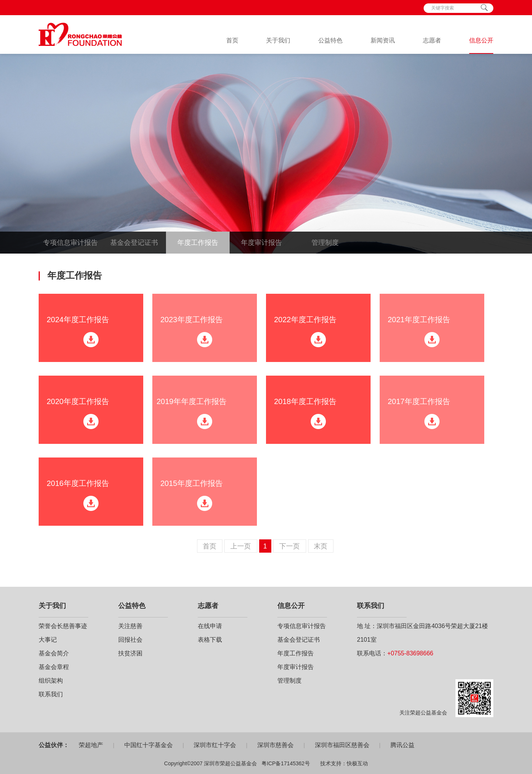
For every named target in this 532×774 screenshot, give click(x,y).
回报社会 (130, 640)
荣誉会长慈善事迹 (63, 626)
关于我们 (278, 40)
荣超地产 (91, 745)
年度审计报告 (261, 243)
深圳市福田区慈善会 (342, 745)
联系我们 (51, 694)
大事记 (48, 640)
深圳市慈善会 (275, 745)
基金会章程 (54, 667)
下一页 (289, 546)
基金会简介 (54, 653)
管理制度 (325, 243)
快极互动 (357, 763)
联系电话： (395, 653)
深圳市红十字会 (215, 745)
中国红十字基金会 (149, 745)
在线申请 (210, 626)
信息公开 (481, 40)
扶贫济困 (130, 653)
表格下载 (210, 640)
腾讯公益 (402, 745)
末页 (321, 546)
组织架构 (51, 681)
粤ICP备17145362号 (286, 763)
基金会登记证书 (134, 243)
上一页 (241, 546)
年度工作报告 (198, 243)
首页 (232, 40)
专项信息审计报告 (70, 243)
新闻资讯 (383, 40)
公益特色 (330, 40)
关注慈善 (130, 626)
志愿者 (432, 40)
